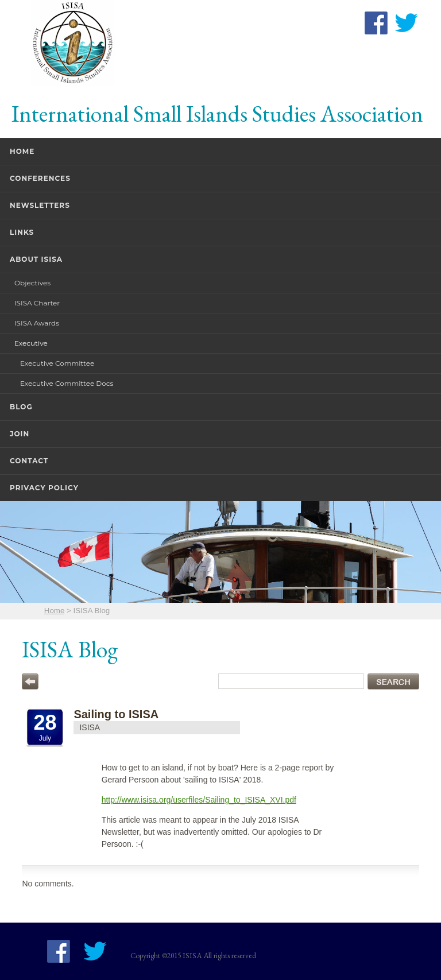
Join (20, 434)
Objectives (32, 283)
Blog (21, 407)
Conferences (40, 178)
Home (22, 151)
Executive (31, 343)
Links (22, 232)
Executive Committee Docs (67, 383)
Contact (29, 461)
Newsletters (40, 205)
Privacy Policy (44, 488)
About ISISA (36, 259)
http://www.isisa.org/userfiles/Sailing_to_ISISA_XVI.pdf (199, 800)
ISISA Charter (37, 303)
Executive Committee (57, 363)
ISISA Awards (37, 323)
